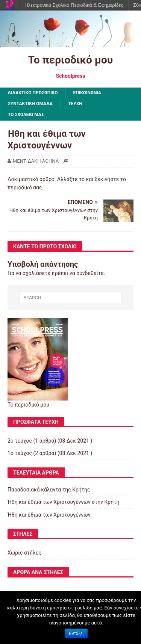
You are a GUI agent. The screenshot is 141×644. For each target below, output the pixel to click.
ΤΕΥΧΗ (75, 104)
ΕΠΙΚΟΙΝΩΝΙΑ (87, 93)
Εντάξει (76, 633)
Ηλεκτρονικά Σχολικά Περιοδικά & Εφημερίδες (74, 5)
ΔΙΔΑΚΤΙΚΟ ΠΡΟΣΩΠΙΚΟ (33, 93)
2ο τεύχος (20, 441)
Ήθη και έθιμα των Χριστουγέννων (49, 515)
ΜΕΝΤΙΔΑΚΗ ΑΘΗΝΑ (36, 161)
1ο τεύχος (20, 453)
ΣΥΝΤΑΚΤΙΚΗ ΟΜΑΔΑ (30, 104)
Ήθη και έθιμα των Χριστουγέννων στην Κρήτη (63, 502)
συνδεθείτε (90, 273)
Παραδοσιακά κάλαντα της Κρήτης (49, 490)
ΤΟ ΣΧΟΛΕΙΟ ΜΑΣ (26, 115)
